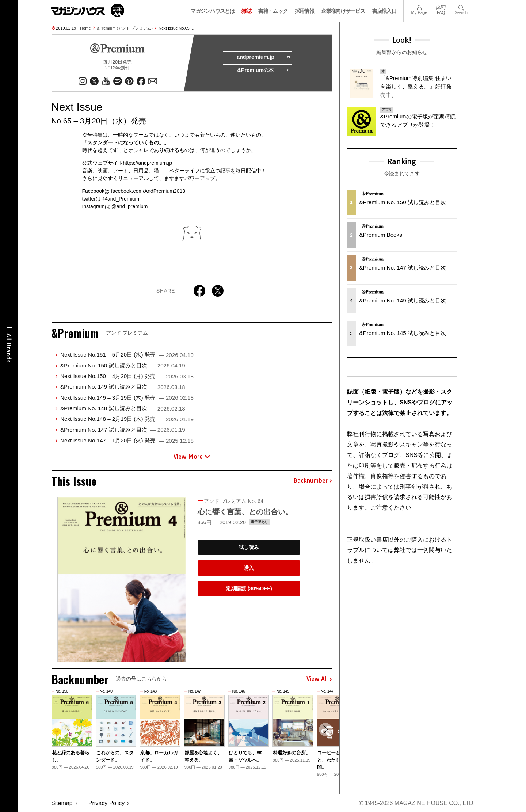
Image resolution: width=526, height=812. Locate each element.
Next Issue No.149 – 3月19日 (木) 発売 (127, 398)
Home (85, 28)
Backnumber (313, 481)
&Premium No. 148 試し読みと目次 (123, 408)
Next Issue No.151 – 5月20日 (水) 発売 (127, 354)
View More (192, 457)
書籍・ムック (273, 11)
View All (319, 679)
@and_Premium (121, 199)
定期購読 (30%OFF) (249, 588)
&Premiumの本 (263, 70)
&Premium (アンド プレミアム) (125, 28)
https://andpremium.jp (148, 163)
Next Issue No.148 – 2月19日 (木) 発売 (127, 419)
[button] (325, 729)
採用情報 (304, 11)
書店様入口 (384, 11)
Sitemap (62, 803)
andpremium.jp (263, 57)
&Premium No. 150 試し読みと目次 (123, 365)
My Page (419, 7)
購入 (249, 568)
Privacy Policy (107, 803)
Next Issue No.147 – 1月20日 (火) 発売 (127, 440)
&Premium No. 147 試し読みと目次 (123, 430)
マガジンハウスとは (213, 11)
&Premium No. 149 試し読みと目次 (123, 387)
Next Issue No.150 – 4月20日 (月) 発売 (127, 376)
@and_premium (130, 206)
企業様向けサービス (343, 11)
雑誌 (246, 11)
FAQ (441, 7)
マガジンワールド (88, 10)
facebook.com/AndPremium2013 (148, 191)
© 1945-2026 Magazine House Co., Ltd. (417, 803)
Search (461, 7)
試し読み (249, 547)
